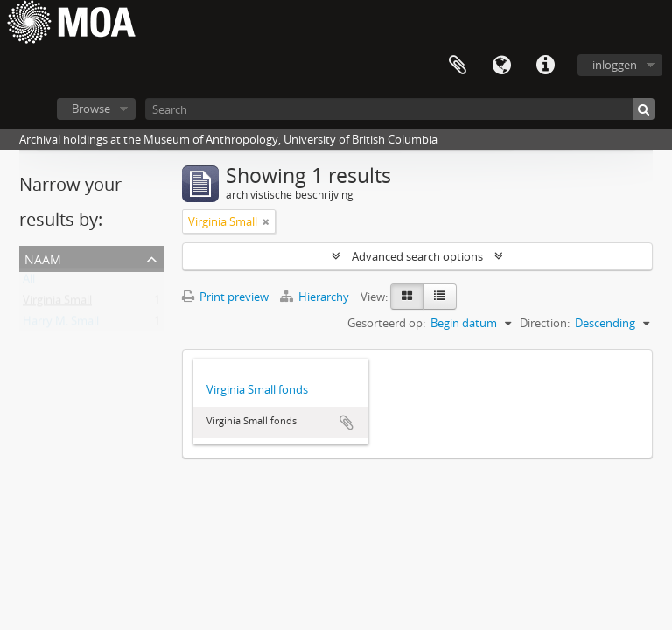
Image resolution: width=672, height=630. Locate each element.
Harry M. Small (61, 325)
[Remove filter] (266, 221)
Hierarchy (316, 297)
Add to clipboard (346, 423)
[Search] (400, 109)
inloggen (615, 65)
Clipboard (458, 66)
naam (43, 258)
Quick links (545, 66)
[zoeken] (644, 109)
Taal (501, 66)
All (29, 283)
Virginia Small (57, 304)
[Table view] (440, 297)
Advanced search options (417, 256)
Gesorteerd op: (386, 323)
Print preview (225, 297)
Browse (91, 108)
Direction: (545, 323)
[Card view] (407, 297)
